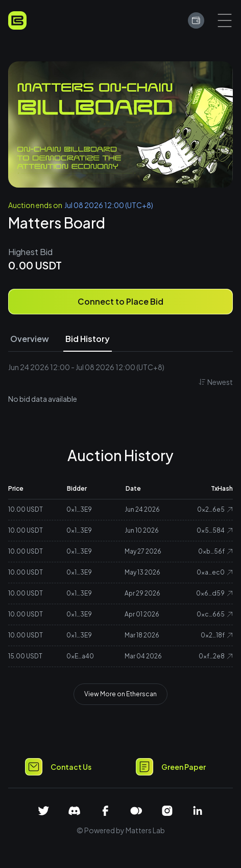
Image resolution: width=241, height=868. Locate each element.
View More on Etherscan (120, 694)
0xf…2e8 (216, 656)
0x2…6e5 (215, 509)
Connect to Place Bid (120, 301)
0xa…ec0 (215, 572)
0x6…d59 (214, 593)
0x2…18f (217, 635)
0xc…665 (215, 614)
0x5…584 (215, 530)
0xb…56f (215, 551)
